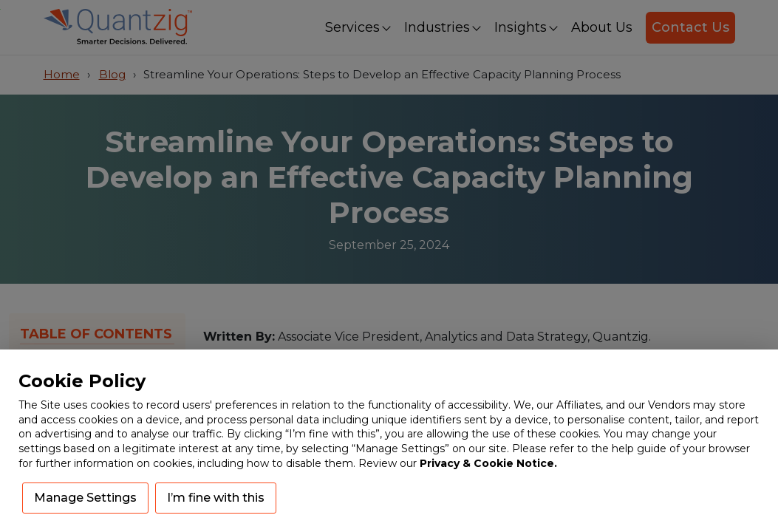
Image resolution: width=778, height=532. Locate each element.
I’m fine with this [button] (216, 498)
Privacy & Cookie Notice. (488, 463)
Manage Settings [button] (85, 498)
